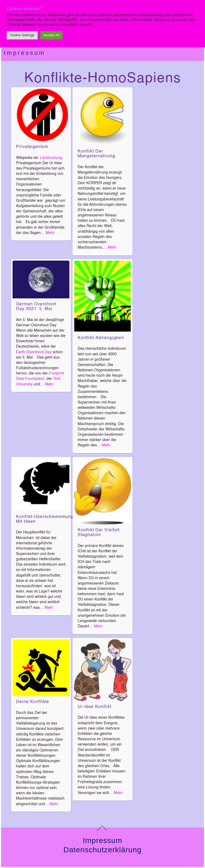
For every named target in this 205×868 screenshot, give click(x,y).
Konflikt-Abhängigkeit (101, 338)
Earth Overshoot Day (34, 352)
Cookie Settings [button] (22, 35)
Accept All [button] (51, 35)
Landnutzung (51, 158)
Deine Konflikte (33, 702)
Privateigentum (32, 147)
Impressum (25, 53)
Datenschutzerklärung (102, 850)
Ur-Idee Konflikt (94, 707)
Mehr (50, 233)
